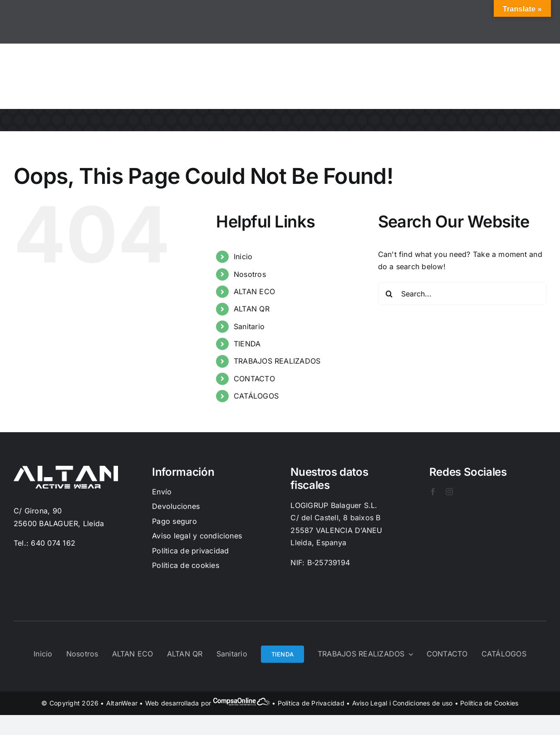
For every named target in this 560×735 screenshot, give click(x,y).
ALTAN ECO (254, 291)
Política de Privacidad (311, 703)
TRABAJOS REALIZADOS (277, 361)
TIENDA (247, 344)
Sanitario (249, 326)
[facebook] (433, 492)
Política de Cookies (489, 703)
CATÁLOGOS (256, 396)
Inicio (243, 257)
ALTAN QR (252, 309)
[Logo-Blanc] (66, 469)
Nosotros (250, 274)
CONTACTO (254, 379)
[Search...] (462, 294)
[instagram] (449, 492)
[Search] (389, 294)
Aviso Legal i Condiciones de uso (403, 703)
